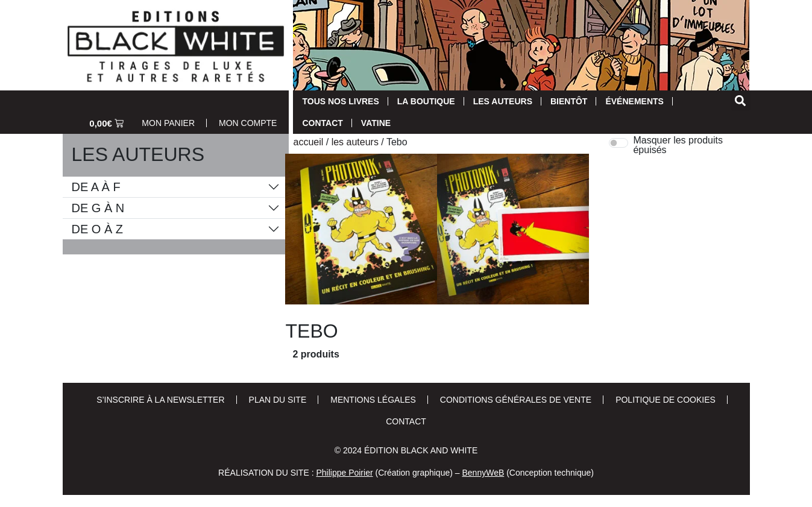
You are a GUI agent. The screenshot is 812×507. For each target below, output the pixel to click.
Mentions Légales (373, 400)
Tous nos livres (340, 101)
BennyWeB (483, 473)
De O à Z (98, 229)
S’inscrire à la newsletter (160, 400)
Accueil (308, 142)
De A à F (96, 187)
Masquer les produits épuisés (678, 145)
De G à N (98, 208)
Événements (634, 101)
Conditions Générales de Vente (516, 400)
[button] (741, 100)
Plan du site (278, 400)
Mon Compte (248, 123)
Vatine (376, 123)
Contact (322, 123)
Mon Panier (168, 123)
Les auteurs (503, 101)
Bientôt (569, 101)
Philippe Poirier (344, 473)
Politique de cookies (666, 400)
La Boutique (426, 101)
